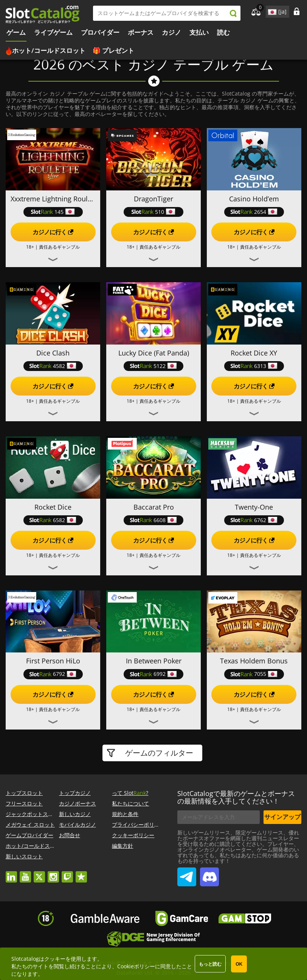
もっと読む (210, 964)
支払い (199, 32)
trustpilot (81, 873)
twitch (67, 873)
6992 (153, 674)
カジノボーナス (78, 803)
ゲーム (16, 32)
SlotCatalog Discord (209, 874)
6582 (53, 520)
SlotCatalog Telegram (187, 874)
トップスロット (24, 793)
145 (53, 212)
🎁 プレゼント (113, 50)
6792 (53, 674)
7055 (254, 674)
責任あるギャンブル (59, 247)
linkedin (11, 873)
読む (223, 32)
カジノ (171, 32)
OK (239, 964)
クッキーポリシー (133, 835)
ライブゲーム (53, 32)
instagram (53, 873)
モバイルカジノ (78, 825)
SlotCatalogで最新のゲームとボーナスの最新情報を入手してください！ (236, 797)
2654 (254, 212)
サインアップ (282, 817)
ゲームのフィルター (158, 753)
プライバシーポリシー (138, 825)
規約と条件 (125, 814)
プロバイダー (100, 32)
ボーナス (141, 32)
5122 (153, 366)
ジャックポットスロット (35, 814)
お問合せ (70, 835)
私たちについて (130, 803)
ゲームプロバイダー (29, 835)
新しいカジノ (75, 814)
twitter (39, 873)
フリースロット (24, 803)
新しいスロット (24, 856)
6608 (153, 520)
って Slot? (130, 793)
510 (153, 212)
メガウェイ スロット (30, 825)
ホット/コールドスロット (49, 50)
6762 (254, 520)
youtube (25, 873)
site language (271, 11)
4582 (53, 366)
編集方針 (122, 846)
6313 (254, 366)
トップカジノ (75, 793)
